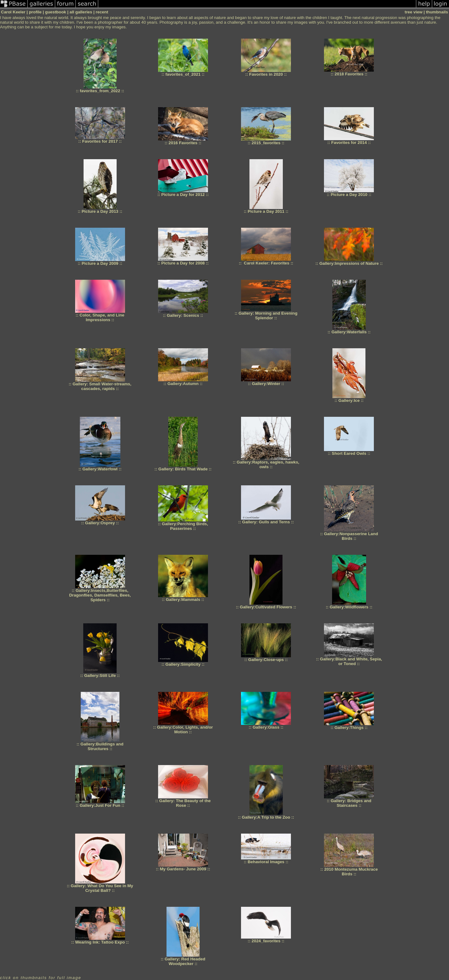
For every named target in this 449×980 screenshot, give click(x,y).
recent (102, 12)
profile (35, 12)
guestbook (56, 12)
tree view (414, 12)
